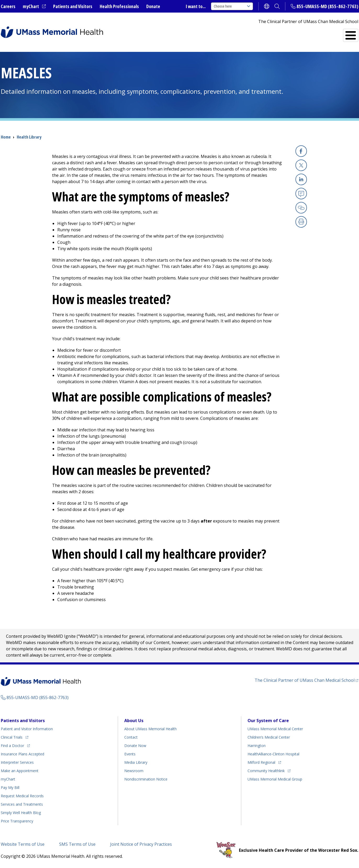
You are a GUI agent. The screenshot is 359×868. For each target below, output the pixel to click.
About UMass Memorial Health (150, 729)
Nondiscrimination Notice (146, 779)
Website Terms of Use (23, 844)
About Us (134, 721)
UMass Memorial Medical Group (275, 779)
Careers (8, 6)
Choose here (232, 6)
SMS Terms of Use (77, 844)
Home (6, 137)
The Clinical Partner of (305, 680)
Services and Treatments (322, 33)
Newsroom (134, 771)
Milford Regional (261, 762)
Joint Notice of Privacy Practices (141, 844)
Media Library (136, 762)
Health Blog (21, 813)
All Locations (216, 33)
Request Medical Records (22, 796)
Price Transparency (17, 821)
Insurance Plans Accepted (23, 754)
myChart (31, 6)
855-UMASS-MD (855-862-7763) (327, 6)
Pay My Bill (10, 787)
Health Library (29, 137)
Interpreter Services (17, 762)
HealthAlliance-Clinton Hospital (273, 754)
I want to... (196, 6)
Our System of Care (268, 721)
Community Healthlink (266, 771)
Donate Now (135, 746)
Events (130, 754)
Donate (153, 6)
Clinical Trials (12, 737)
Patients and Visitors (73, 6)
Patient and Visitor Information (27, 729)
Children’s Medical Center (269, 737)
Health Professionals (119, 6)
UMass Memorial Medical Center (275, 729)
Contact (131, 737)
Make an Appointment (20, 771)
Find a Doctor (262, 33)
